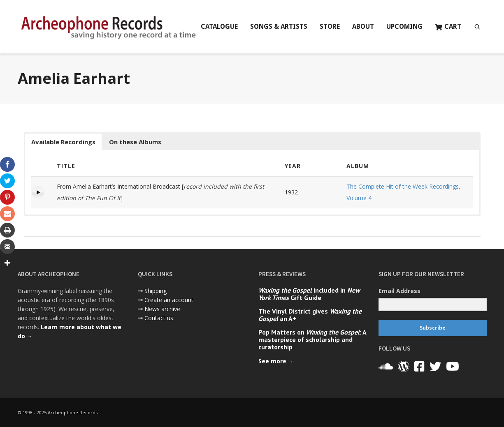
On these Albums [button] (135, 142)
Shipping (156, 291)
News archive (162, 309)
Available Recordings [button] (63, 142)
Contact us (159, 318)
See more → (276, 361)
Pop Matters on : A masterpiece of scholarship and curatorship (312, 339)
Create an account (169, 300)
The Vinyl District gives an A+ (310, 315)
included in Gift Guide (309, 294)
